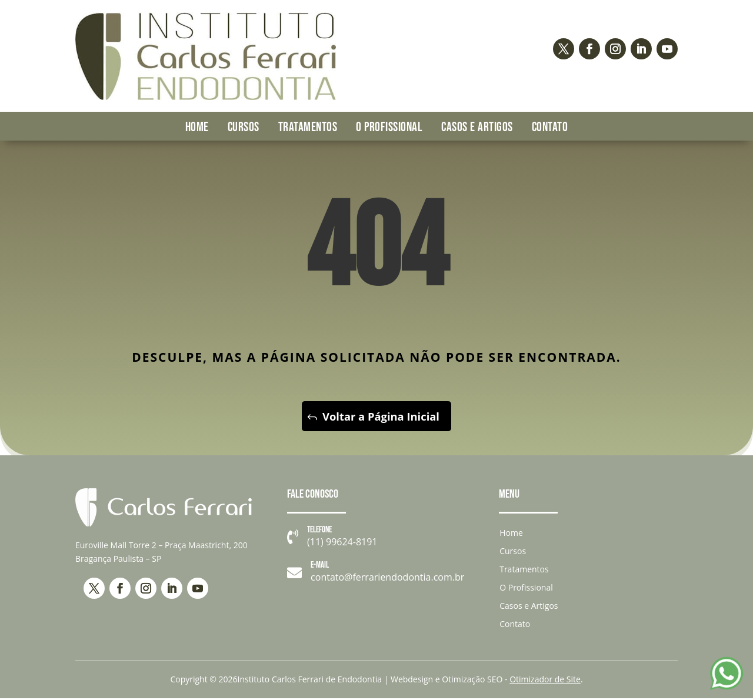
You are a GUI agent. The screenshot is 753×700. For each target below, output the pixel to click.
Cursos (244, 127)
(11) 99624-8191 (342, 543)
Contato (550, 127)
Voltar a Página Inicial (381, 417)
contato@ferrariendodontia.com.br (387, 579)
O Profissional (389, 127)
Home (197, 127)
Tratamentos (308, 127)
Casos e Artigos (477, 127)
